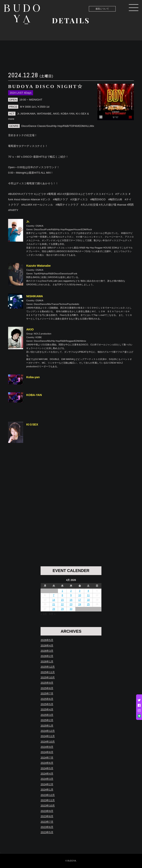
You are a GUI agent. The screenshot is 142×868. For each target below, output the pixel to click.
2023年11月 (48, 800)
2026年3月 (47, 651)
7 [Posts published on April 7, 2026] (54, 595)
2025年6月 (47, 699)
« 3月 (44, 614)
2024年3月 (47, 779)
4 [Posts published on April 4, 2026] (88, 591)
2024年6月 (47, 763)
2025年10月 (48, 678)
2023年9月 (47, 811)
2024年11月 (48, 736)
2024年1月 (47, 790)
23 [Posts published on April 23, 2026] (71, 604)
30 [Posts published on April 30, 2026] (71, 609)
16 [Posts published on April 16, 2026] (71, 600)
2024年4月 (47, 774)
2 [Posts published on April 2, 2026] (71, 591)
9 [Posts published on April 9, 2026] (71, 595)
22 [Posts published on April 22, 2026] (62, 604)
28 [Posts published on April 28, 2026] (54, 609)
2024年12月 (48, 731)
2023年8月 (47, 816)
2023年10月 (48, 806)
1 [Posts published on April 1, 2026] (62, 591)
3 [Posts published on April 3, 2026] (80, 591)
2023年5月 (47, 832)
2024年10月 (48, 742)
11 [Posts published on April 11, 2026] (88, 595)
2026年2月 (47, 656)
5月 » (52, 614)
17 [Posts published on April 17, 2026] (80, 600)
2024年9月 (47, 747)
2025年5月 (47, 704)
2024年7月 (47, 758)
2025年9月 (47, 683)
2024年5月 (47, 768)
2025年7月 (47, 693)
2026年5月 (47, 640)
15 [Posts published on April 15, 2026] (62, 600)
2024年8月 (47, 752)
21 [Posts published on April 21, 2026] (54, 604)
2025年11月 (48, 672)
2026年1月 (47, 662)
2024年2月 (47, 784)
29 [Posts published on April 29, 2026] (62, 609)
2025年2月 (47, 720)
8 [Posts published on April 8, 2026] (62, 595)
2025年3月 (47, 715)
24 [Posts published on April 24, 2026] (80, 604)
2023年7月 (47, 822)
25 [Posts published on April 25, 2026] (88, 604)
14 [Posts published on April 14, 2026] (54, 600)
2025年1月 (47, 726)
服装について (102, 9)
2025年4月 (47, 709)
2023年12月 (48, 795)
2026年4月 (47, 646)
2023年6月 (47, 827)
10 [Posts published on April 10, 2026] (80, 595)
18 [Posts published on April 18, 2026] (88, 600)
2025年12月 (48, 667)
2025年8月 (47, 688)
